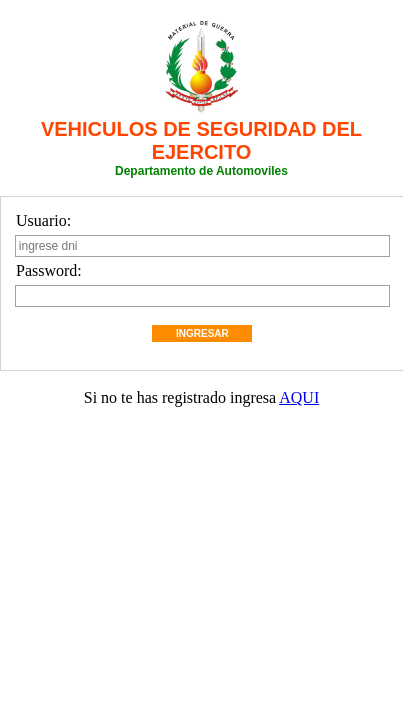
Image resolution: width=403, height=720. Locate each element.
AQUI (299, 397)
